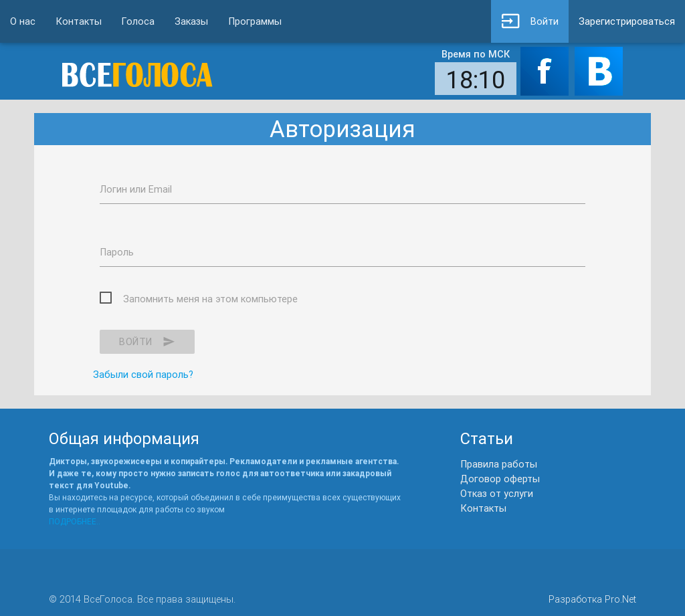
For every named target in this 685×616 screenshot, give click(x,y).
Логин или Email (136, 189)
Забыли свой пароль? (143, 374)
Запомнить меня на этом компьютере (210, 299)
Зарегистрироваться (627, 21)
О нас (23, 21)
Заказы (191, 21)
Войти (530, 21)
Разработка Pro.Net (592, 599)
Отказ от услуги (497, 493)
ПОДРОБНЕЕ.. (75, 521)
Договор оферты (500, 479)
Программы (255, 21)
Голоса (138, 21)
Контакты (79, 21)
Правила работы (499, 464)
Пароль (117, 252)
